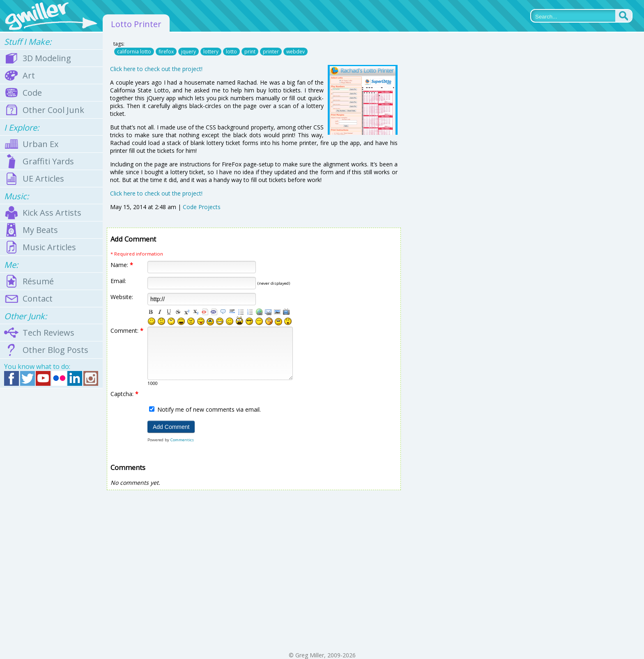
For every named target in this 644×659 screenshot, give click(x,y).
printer (271, 52)
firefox (166, 52)
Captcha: (124, 394)
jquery (189, 52)
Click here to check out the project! (156, 69)
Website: (122, 297)
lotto (231, 52)
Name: (122, 265)
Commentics (182, 440)
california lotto (134, 52)
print (250, 52)
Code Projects (202, 207)
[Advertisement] (51, 520)
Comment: (127, 331)
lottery (211, 52)
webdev (296, 52)
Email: (118, 281)
